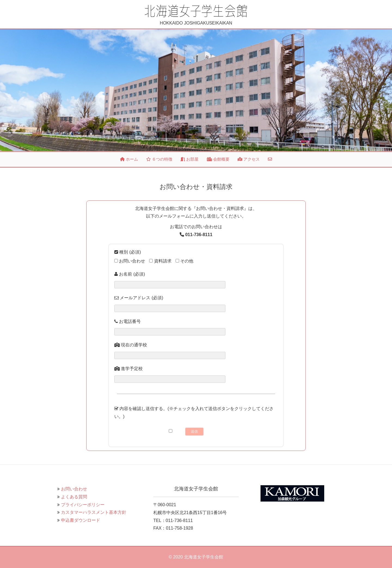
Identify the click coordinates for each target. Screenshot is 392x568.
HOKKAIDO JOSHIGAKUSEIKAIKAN (196, 15)
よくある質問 (74, 497)
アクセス (249, 159)
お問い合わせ (74, 489)
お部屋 (189, 159)
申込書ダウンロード (81, 520)
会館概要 (218, 159)
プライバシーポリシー (83, 505)
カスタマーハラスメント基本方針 (94, 512)
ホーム (129, 159)
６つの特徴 (159, 159)
